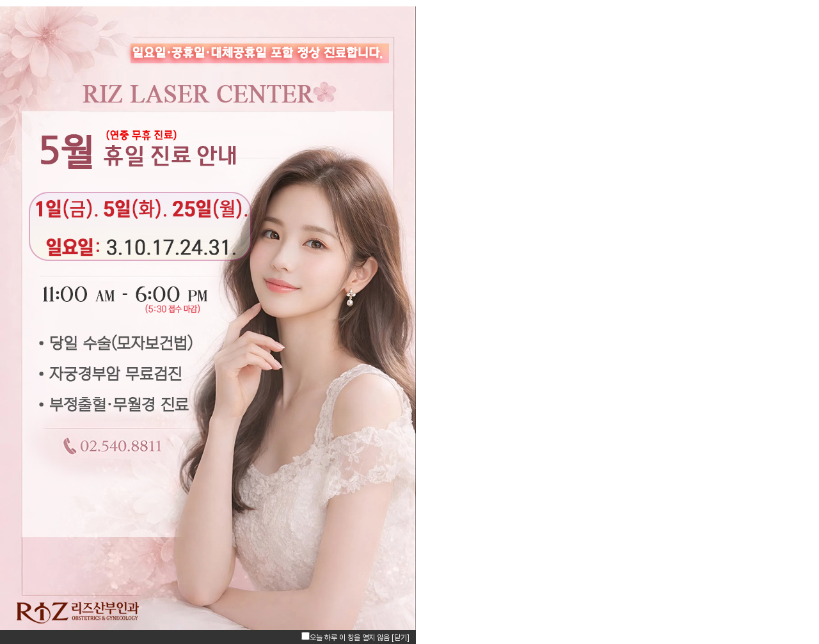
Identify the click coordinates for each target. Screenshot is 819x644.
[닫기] (401, 638)
